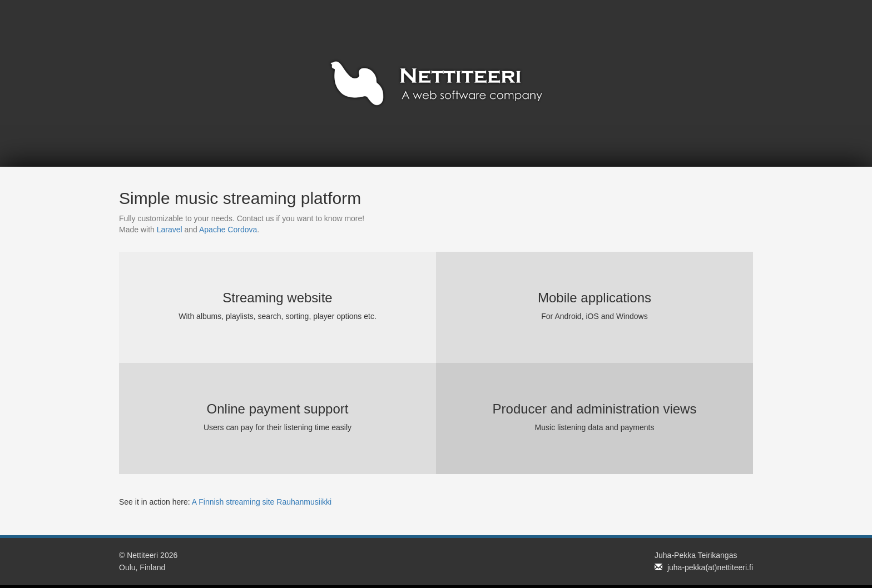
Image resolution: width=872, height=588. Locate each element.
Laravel (170, 230)
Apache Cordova (228, 230)
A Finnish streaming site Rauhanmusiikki (262, 502)
